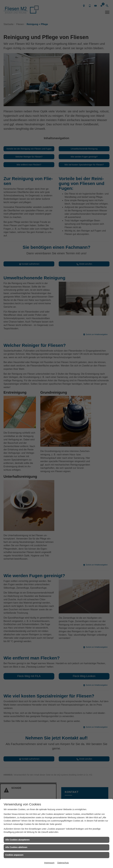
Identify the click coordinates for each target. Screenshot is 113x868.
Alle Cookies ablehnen (16, 847)
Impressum (49, 863)
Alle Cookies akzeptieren (17, 840)
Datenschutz (63, 863)
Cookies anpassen (14, 855)
